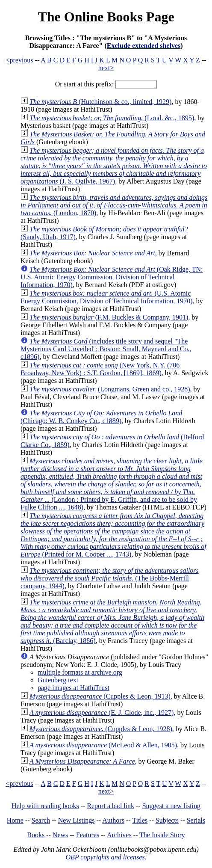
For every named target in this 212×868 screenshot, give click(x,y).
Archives (119, 835)
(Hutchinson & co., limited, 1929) (100, 102)
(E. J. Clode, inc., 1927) (102, 712)
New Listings (77, 820)
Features (88, 835)
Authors (113, 820)
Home (15, 820)
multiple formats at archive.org (80, 672)
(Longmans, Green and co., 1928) (110, 389)
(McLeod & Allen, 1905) (103, 745)
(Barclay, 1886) (112, 621)
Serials (196, 820)
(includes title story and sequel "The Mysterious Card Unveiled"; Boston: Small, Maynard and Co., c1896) (106, 349)
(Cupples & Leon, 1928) (101, 729)
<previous (19, 60)
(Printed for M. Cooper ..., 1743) (113, 535)
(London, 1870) (114, 205)
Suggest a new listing (171, 806)
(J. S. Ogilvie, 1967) (114, 166)
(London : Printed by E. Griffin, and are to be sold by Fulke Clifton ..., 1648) (112, 484)
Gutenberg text (58, 680)
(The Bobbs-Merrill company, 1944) (110, 578)
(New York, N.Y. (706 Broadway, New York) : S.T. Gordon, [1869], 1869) (100, 369)
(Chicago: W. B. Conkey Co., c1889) (101, 417)
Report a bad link (110, 806)
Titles (140, 820)
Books (36, 835)
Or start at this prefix (84, 84)
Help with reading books (45, 806)
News (60, 835)
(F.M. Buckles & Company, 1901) (109, 317)
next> (106, 68)
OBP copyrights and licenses (105, 857)
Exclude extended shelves (144, 46)
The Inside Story (162, 835)
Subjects (167, 820)
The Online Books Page (106, 17)
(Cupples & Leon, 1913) (100, 696)
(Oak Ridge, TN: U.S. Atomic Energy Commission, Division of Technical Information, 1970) (112, 277)
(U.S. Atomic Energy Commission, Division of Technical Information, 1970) (107, 297)
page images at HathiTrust (74, 688)
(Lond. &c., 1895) (112, 118)
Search (41, 820)
